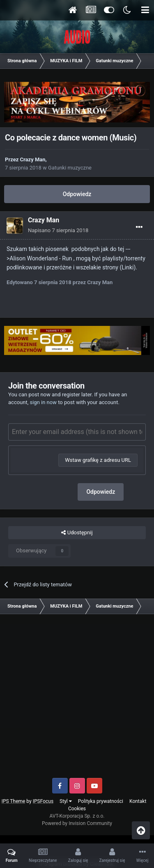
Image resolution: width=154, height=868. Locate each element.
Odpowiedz (77, 194)
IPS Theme (14, 801)
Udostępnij (77, 533)
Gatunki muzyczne (70, 168)
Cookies (77, 809)
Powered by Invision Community (77, 823)
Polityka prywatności (101, 801)
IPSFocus (43, 801)
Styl (66, 801)
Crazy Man (33, 159)
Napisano (58, 230)
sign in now (43, 402)
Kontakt (138, 801)
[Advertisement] (77, 699)
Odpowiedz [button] (101, 492)
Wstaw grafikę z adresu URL (98, 460)
